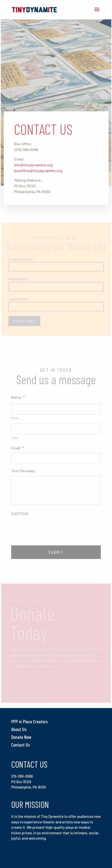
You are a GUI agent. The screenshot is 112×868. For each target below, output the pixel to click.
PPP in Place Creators (29, 721)
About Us (19, 729)
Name (18, 397)
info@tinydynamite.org (34, 165)
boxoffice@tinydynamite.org (38, 170)
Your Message (23, 471)
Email (18, 448)
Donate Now (21, 737)
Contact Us (21, 745)
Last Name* (19, 297)
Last (15, 438)
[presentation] (48, 528)
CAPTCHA (20, 514)
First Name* (19, 277)
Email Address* (22, 257)
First (15, 418)
